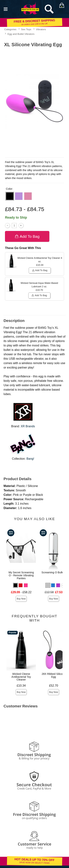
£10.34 (21, 686)
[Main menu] (6, 9)
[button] (10, 196)
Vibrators (41, 29)
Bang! (30, 459)
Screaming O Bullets (54, 572)
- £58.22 (21, 592)
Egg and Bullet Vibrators (21, 34)
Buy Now (21, 599)
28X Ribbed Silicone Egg (54, 675)
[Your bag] (62, 5)
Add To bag (27, 236)
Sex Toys (26, 29)
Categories (10, 29)
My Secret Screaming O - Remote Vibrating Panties (21, 575)
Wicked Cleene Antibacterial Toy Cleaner (21, 677)
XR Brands (28, 426)
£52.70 (54, 686)
